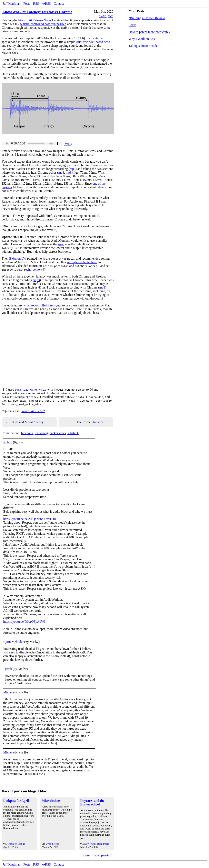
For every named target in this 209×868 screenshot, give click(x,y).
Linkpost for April (16, 801)
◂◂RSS (46, 4)
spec (61, 244)
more (86, 855)
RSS (36, 4)
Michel (8, 692)
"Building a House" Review (147, 18)
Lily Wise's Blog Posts (97, 844)
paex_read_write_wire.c (31, 389)
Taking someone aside (143, 46)
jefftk (8, 669)
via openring (103, 855)
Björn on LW (18, 258)
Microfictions (51, 801)
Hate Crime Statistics (93, 422)
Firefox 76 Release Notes (35, 20)
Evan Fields (52, 844)
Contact (59, 4)
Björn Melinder (13, 642)
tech (111, 16)
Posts (27, 4)
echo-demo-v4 (35, 269)
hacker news (58, 433)
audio (102, 16)
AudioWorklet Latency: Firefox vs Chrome (37, 12)
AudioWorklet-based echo (93, 42)
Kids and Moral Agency (25, 422)
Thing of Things (16, 844)
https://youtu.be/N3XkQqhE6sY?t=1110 (30, 519)
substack (73, 433)
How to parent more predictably (149, 32)
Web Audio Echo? (33, 411)
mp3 (68, 144)
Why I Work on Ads (142, 39)
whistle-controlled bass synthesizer (43, 24)
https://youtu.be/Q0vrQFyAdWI (24, 622)
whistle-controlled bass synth (42, 305)
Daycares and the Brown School (92, 802)
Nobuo (8, 442)
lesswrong (41, 433)
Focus (132, 25)
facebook (27, 433)
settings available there (82, 262)
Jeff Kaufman (12, 4)
